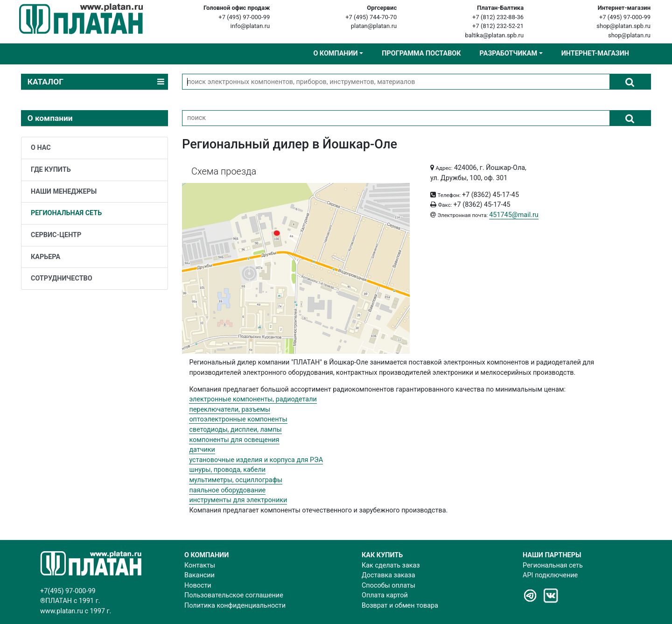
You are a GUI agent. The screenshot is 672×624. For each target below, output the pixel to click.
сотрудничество (62, 278)
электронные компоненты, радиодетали (253, 399)
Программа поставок (421, 53)
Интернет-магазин (595, 53)
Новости (198, 585)
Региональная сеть (553, 565)
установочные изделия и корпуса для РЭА (256, 460)
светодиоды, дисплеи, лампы (235, 430)
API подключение (550, 575)
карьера (45, 257)
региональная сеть (66, 213)
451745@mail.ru (514, 215)
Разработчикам (508, 53)
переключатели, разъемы (230, 410)
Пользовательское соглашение (234, 595)
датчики (202, 450)
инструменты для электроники (238, 500)
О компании (335, 53)
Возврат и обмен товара (400, 606)
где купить (51, 170)
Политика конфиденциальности (235, 606)
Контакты (200, 565)
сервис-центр (56, 235)
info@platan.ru (250, 26)
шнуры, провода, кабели (227, 470)
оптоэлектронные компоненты (238, 419)
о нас (41, 148)
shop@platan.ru (629, 35)
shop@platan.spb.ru (623, 26)
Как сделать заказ (391, 565)
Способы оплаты (388, 585)
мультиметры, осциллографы (236, 480)
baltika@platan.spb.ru (494, 35)
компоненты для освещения (234, 440)
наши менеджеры (64, 192)
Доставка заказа (388, 575)
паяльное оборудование (227, 490)
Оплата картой (385, 595)
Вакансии (199, 575)
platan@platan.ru (374, 26)
